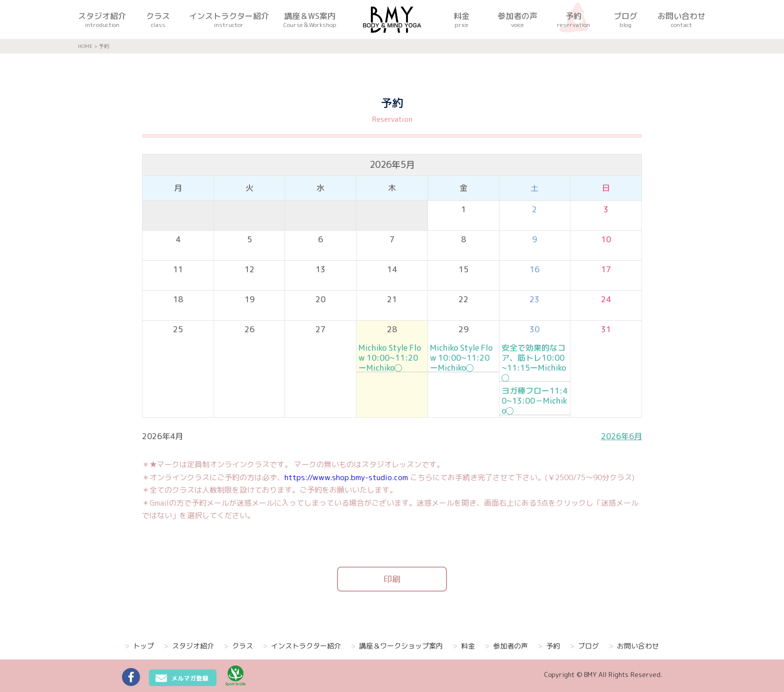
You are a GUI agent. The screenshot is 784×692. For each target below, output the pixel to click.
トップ (139, 646)
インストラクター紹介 (302, 646)
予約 (549, 646)
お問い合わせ (634, 646)
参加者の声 (506, 646)
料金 (464, 646)
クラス (238, 646)
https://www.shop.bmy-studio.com (346, 477)
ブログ (584, 646)
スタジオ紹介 (189, 646)
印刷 (392, 579)
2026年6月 (621, 436)
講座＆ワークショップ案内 (397, 646)
